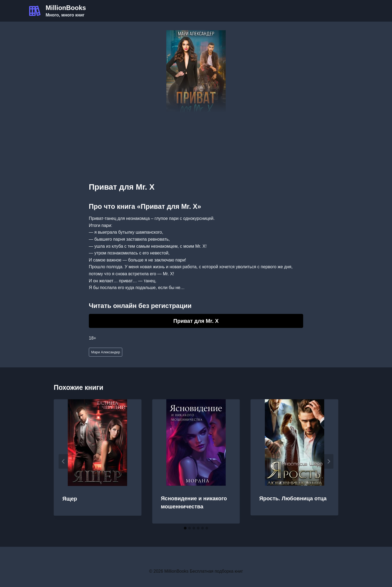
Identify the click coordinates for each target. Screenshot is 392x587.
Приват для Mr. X (196, 321)
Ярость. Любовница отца (293, 498)
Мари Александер (106, 352)
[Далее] (329, 461)
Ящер (70, 499)
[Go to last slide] (63, 461)
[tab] (185, 528)
